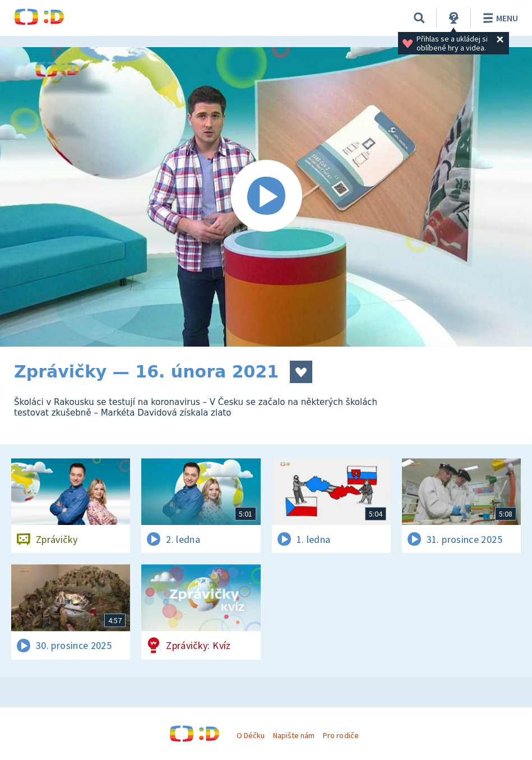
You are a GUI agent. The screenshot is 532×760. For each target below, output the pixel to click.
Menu (499, 18)
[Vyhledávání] (419, 18)
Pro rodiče (341, 735)
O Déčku (251, 735)
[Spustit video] (266, 197)
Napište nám (294, 735)
